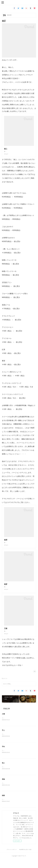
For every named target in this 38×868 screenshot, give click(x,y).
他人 (3, 771)
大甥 (3, 722)
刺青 (3, 804)
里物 (3, 788)
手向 (3, 755)
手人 (3, 738)
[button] (3, 2)
